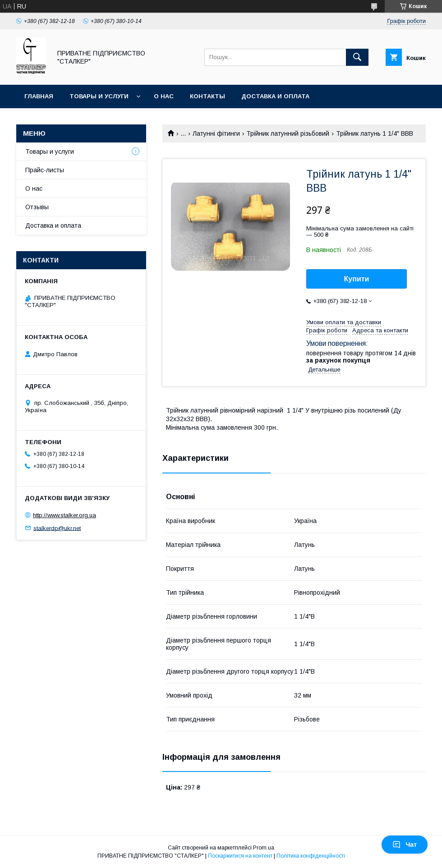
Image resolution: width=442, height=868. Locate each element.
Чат (405, 845)
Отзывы (37, 207)
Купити (357, 279)
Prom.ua (264, 848)
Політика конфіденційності (311, 856)
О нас (164, 96)
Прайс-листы (45, 170)
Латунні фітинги (216, 133)
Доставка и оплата (275, 96)
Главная (39, 96)
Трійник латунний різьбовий (288, 133)
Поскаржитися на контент (240, 856)
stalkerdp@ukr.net (57, 528)
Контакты (207, 96)
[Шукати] (357, 57)
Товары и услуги (99, 96)
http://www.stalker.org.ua (64, 515)
